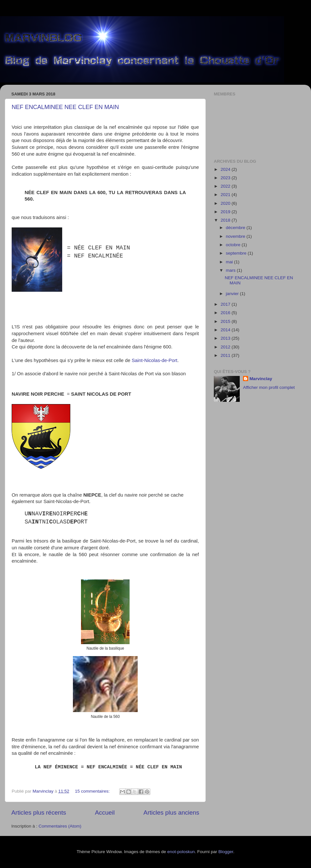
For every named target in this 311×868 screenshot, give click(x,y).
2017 (226, 304)
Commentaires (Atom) (60, 826)
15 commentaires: (93, 791)
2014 (226, 330)
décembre (236, 228)
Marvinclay (261, 379)
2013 (226, 338)
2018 (226, 220)
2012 (226, 347)
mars (231, 270)
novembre (236, 236)
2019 (226, 212)
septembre (237, 253)
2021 (226, 195)
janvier (233, 294)
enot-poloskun (181, 852)
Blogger (226, 852)
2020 (226, 203)
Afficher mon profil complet (269, 387)
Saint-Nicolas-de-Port (154, 360)
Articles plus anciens (171, 813)
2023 (226, 178)
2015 (226, 321)
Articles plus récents (39, 813)
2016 (226, 313)
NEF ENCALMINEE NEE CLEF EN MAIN (65, 107)
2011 (226, 355)
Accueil (105, 813)
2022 (226, 186)
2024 (226, 169)
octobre (234, 245)
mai (230, 262)
